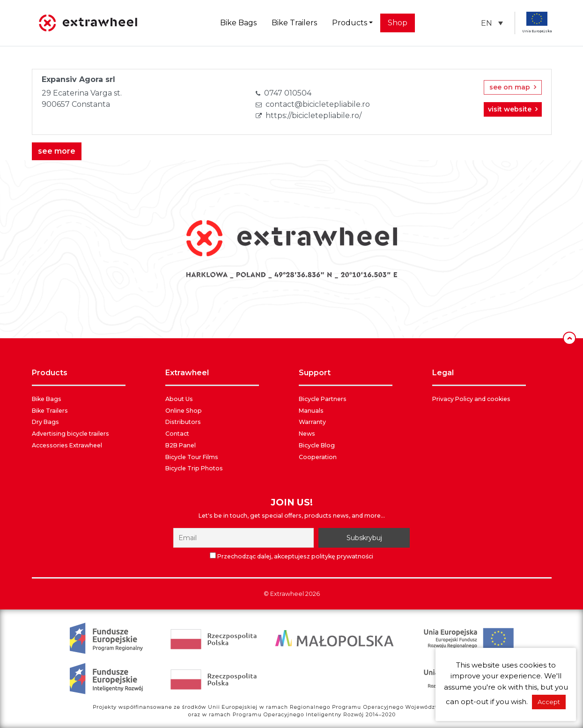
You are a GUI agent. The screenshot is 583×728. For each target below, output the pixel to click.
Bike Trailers (294, 23)
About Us (179, 399)
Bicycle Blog (317, 445)
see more (57, 151)
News (307, 434)
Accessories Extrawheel (67, 445)
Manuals (311, 411)
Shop (398, 23)
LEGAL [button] (443, 373)
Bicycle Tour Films (192, 457)
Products (350, 23)
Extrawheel (287, 594)
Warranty (312, 422)
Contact (177, 434)
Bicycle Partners (323, 399)
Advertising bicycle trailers (70, 434)
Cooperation (318, 457)
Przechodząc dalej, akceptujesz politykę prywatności (295, 556)
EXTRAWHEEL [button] (187, 373)
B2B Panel (181, 445)
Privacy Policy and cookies (471, 399)
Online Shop (184, 411)
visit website (513, 109)
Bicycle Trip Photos (194, 468)
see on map (513, 87)
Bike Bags (238, 23)
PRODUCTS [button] (50, 373)
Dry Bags (45, 422)
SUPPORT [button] (315, 373)
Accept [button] (549, 702)
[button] (492, 23)
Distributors (183, 422)
